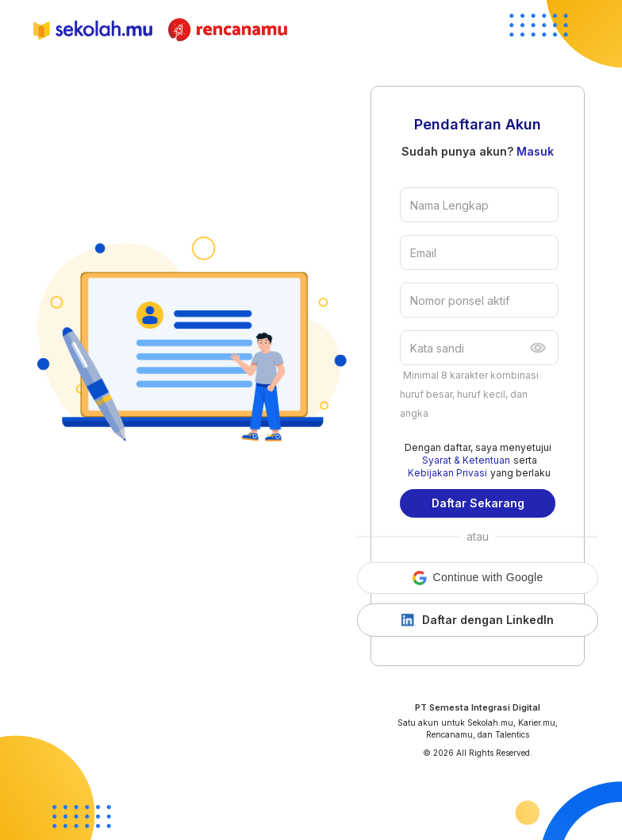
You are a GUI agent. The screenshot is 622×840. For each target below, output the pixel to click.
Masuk (535, 151)
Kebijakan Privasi (447, 473)
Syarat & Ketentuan (466, 460)
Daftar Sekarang (478, 503)
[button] (478, 578)
